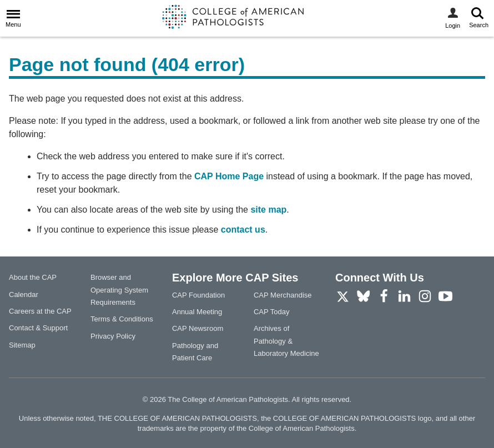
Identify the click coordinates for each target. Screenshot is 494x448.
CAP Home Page (229, 176)
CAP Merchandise (283, 295)
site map (268, 210)
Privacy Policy (113, 336)
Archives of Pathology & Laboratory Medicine (286, 341)
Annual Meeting (197, 312)
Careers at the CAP (40, 311)
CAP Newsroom (198, 328)
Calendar (24, 295)
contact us (243, 230)
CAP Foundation (198, 295)
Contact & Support (38, 328)
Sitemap (22, 345)
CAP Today (272, 312)
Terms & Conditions (122, 319)
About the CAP (33, 277)
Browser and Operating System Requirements (119, 290)
